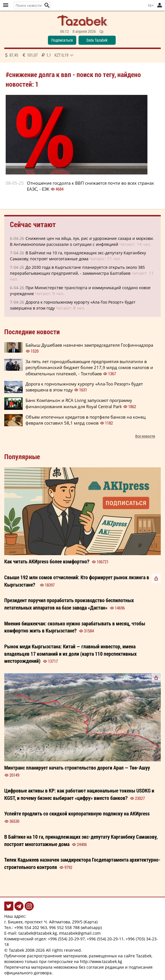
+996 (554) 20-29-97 (66, 939)
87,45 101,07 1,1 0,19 (39, 55)
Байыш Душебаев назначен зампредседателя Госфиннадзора (89, 345)
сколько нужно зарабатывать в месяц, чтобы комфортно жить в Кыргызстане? (75, 627)
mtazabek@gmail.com (80, 933)
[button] (47, 5)
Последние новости (32, 332)
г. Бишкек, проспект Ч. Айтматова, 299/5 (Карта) (51, 922)
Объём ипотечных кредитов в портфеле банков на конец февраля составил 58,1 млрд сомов (85, 420)
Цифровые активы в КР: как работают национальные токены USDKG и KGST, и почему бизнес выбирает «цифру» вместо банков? (79, 794)
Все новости (145, 436)
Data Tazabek (97, 40)
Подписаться (62, 40)
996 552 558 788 (64, 927)
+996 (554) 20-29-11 (105, 939)
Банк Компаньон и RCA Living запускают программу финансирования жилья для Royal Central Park (79, 403)
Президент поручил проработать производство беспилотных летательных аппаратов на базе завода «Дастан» (69, 604)
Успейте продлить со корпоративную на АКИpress (77, 813)
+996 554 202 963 (31, 927)
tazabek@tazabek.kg (38, 933)
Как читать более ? (47, 561)
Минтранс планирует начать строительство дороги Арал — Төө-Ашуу (77, 768)
